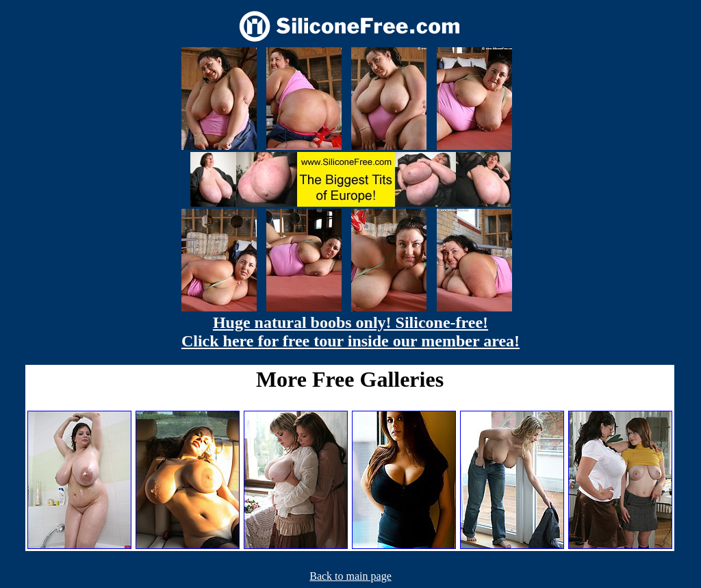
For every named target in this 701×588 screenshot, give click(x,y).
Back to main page (350, 576)
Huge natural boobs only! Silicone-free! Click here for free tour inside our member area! (350, 332)
